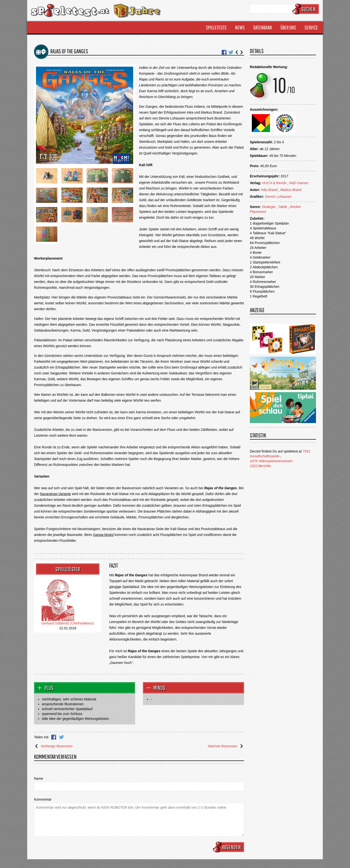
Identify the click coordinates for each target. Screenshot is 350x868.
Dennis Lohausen (278, 197)
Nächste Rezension (226, 746)
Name (39, 778)
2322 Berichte (260, 466)
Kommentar (43, 799)
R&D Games (299, 183)
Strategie (269, 207)
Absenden (229, 847)
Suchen (306, 9)
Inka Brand (269, 190)
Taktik (283, 207)
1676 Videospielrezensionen (271, 461)
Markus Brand (291, 190)
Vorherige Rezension (53, 746)
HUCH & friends (274, 183)
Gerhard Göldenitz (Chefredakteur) (68, 623)
